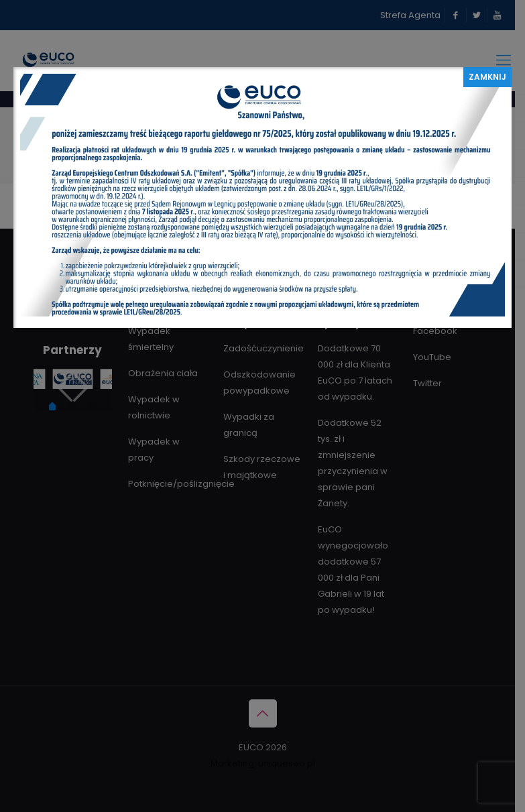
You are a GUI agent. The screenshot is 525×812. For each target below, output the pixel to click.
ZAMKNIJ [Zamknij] (487, 77)
